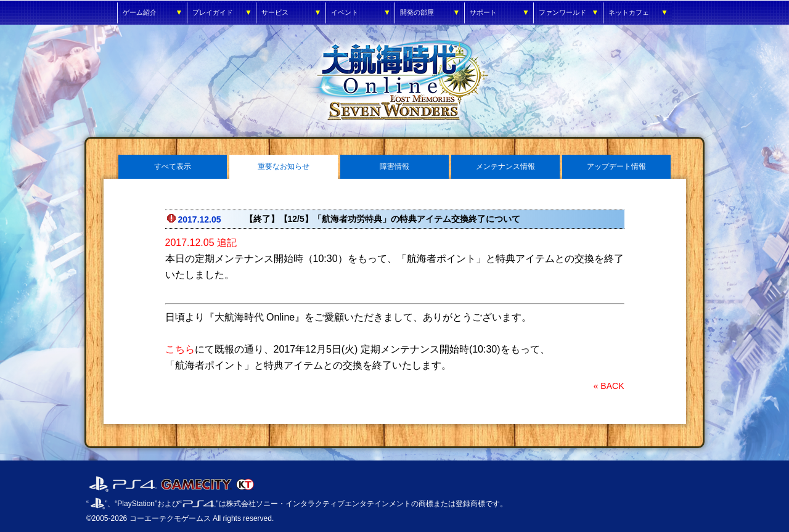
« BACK (609, 386)
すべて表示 (173, 166)
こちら (180, 349)
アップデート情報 (616, 166)
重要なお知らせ (284, 166)
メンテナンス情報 (505, 166)
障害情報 (394, 166)
